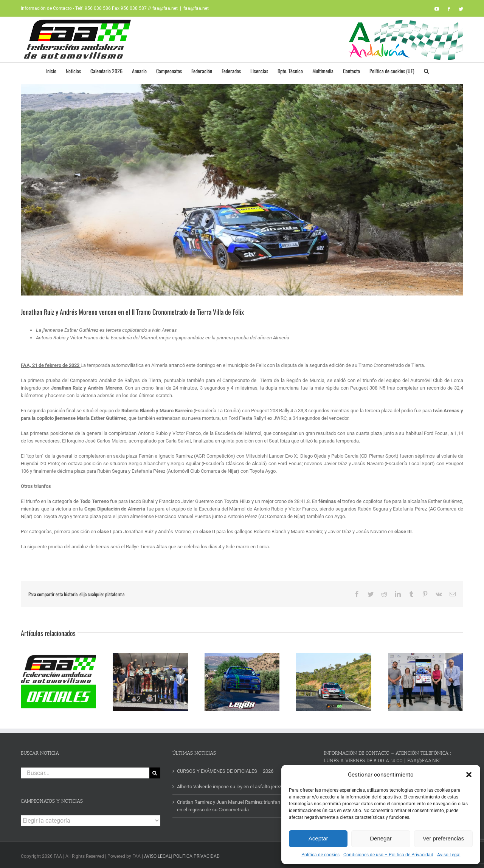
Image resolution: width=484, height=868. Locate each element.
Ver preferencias (443, 838)
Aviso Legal (449, 855)
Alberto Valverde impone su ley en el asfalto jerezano (233, 784)
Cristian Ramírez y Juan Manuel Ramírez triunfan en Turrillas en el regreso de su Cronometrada (241, 804)
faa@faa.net (196, 8)
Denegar (381, 838)
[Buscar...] (85, 770)
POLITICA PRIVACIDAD (196, 854)
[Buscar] (155, 770)
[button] (469, 775)
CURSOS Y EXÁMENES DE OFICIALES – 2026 (225, 768)
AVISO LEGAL (157, 854)
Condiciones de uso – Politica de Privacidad (388, 855)
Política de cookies (320, 855)
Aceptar (318, 838)
